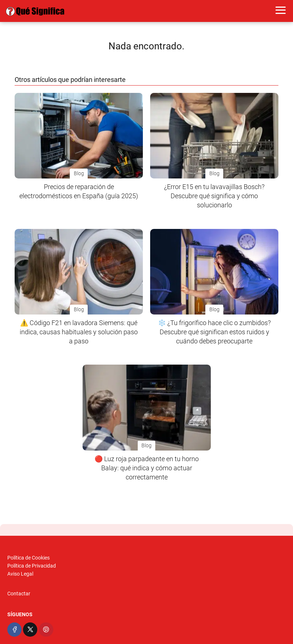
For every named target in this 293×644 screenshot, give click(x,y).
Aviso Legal (20, 574)
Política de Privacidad (32, 566)
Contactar (19, 594)
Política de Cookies (28, 558)
